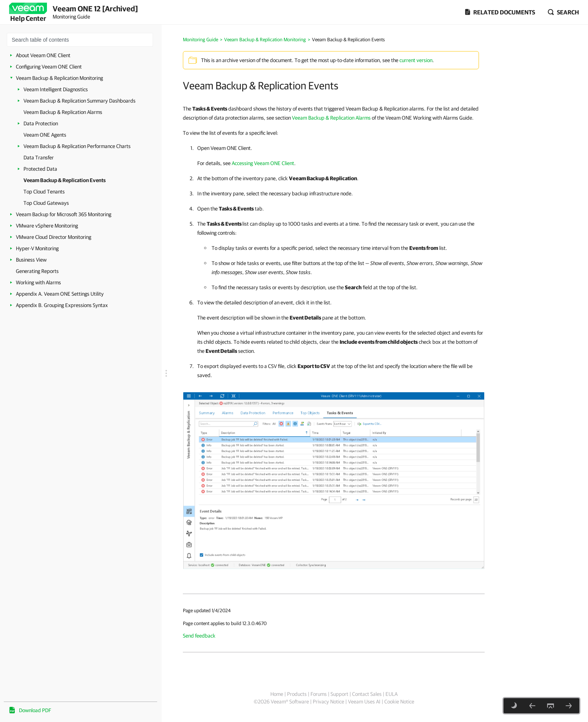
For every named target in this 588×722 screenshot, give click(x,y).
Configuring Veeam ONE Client (49, 67)
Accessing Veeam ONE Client (263, 163)
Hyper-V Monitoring (37, 248)
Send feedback (199, 636)
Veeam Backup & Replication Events (65, 180)
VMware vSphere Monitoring (47, 226)
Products (297, 694)
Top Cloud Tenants (44, 192)
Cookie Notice (399, 702)
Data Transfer (39, 157)
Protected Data (40, 169)
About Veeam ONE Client (43, 55)
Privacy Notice (328, 702)
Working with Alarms (38, 282)
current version (416, 60)
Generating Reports (37, 271)
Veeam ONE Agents (45, 135)
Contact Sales (367, 694)
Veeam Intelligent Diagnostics (56, 89)
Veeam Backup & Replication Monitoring (59, 78)
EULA (391, 694)
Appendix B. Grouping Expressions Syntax (62, 305)
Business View (31, 260)
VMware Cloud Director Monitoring (54, 237)
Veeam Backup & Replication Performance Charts (77, 146)
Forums (319, 694)
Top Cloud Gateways (46, 203)
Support (339, 694)
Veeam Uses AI (364, 702)
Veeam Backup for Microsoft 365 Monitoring (64, 214)
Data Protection (41, 123)
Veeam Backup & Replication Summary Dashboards (80, 101)
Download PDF (35, 710)
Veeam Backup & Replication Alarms (63, 112)
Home (277, 694)
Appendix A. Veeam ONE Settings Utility (60, 294)
